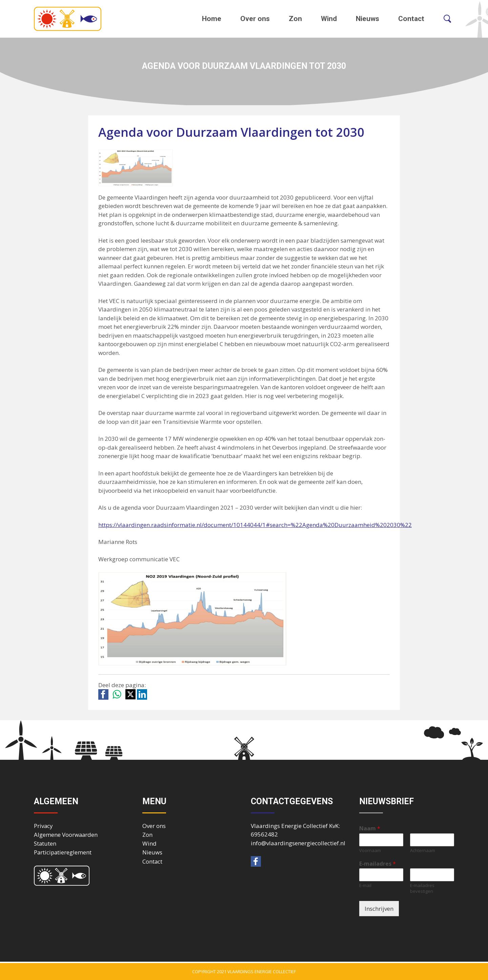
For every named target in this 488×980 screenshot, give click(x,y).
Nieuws (368, 19)
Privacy (43, 826)
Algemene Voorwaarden (66, 835)
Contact (411, 19)
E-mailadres (378, 864)
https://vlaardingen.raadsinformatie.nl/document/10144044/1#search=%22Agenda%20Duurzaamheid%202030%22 (255, 525)
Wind (329, 19)
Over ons (255, 19)
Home (212, 19)
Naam (370, 828)
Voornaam (370, 851)
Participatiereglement (63, 852)
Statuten (45, 843)
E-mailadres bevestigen (422, 888)
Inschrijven (379, 909)
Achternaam (423, 851)
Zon (295, 19)
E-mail (365, 885)
